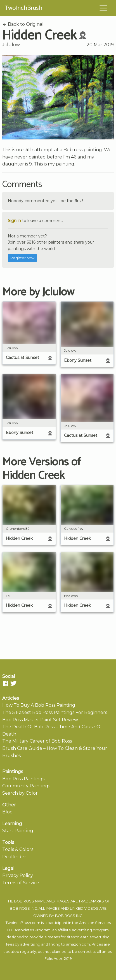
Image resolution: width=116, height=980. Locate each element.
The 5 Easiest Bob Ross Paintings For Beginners (55, 712)
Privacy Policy (18, 875)
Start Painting (18, 831)
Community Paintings (26, 786)
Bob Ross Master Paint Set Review (40, 720)
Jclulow (11, 45)
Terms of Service (21, 883)
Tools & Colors (18, 849)
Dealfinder (14, 857)
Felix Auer (53, 959)
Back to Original (23, 24)
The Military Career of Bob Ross (37, 741)
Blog (8, 812)
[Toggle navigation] (103, 8)
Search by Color (20, 793)
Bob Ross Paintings (23, 779)
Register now (22, 258)
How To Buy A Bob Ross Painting (39, 705)
